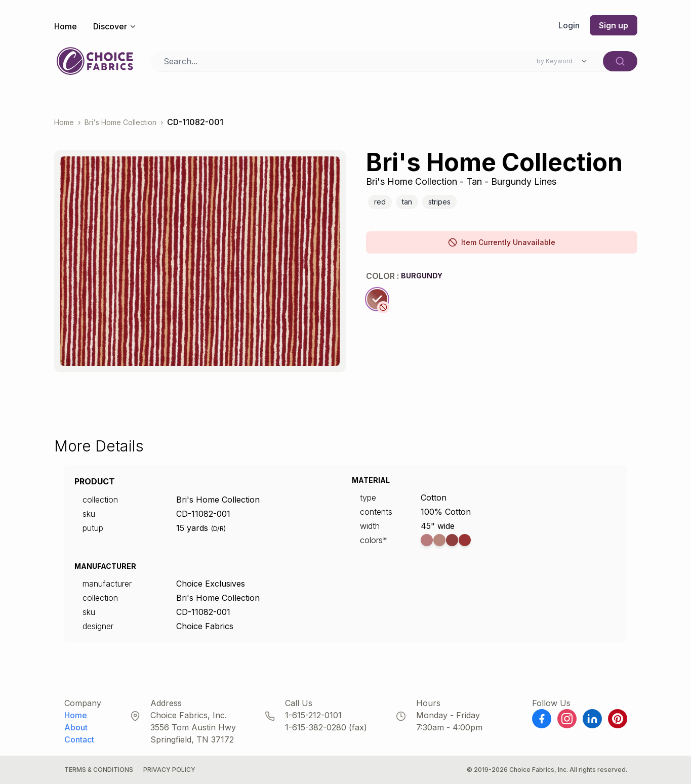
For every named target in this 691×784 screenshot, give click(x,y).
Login (569, 25)
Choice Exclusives (211, 584)
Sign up (614, 25)
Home (66, 26)
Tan (407, 202)
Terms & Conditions (99, 770)
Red (380, 202)
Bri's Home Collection (120, 122)
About (76, 727)
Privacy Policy (169, 770)
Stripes (439, 202)
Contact (79, 739)
